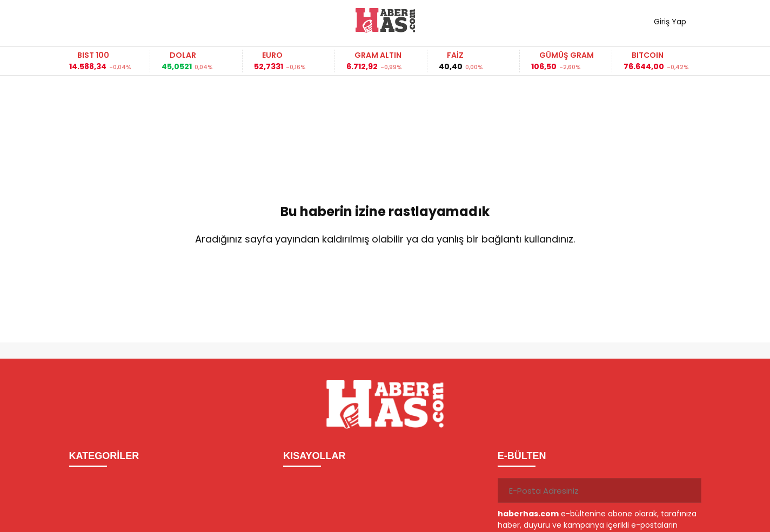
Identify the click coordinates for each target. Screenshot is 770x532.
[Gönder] (689, 490)
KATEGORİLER (104, 456)
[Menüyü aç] (81, 21)
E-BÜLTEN (522, 456)
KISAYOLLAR (314, 456)
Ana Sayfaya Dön (385, 274)
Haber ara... (126, 21)
